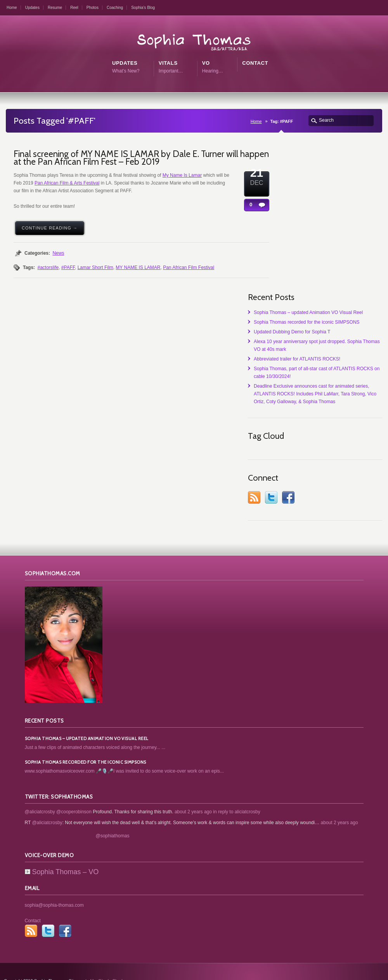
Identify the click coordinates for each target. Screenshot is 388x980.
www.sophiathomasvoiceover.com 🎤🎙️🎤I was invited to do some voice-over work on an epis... (124, 752)
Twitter (352, 478)
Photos (93, 8)
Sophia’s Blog (143, 8)
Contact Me (350, 970)
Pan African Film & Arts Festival (67, 183)
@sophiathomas (113, 817)
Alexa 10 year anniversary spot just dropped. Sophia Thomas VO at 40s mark (356, 253)
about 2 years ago (193, 793)
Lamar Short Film (95, 267)
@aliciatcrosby (40, 793)
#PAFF (68, 267)
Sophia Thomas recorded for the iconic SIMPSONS (358, 202)
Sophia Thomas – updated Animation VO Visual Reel (358, 177)
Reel (74, 8)
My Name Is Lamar (182, 175)
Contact (33, 902)
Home (12, 8)
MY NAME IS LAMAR (138, 267)
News (58, 253)
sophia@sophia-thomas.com (54, 886)
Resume (55, 8)
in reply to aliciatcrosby (236, 793)
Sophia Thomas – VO (62, 853)
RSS (335, 478)
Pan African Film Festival (189, 267)
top (380, 970)
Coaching (115, 8)
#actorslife (48, 267)
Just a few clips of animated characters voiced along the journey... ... (95, 728)
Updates (32, 8)
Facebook (369, 478)
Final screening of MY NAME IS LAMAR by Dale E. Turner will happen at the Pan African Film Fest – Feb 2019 (141, 158)
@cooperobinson (74, 793)
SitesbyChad (110, 962)
